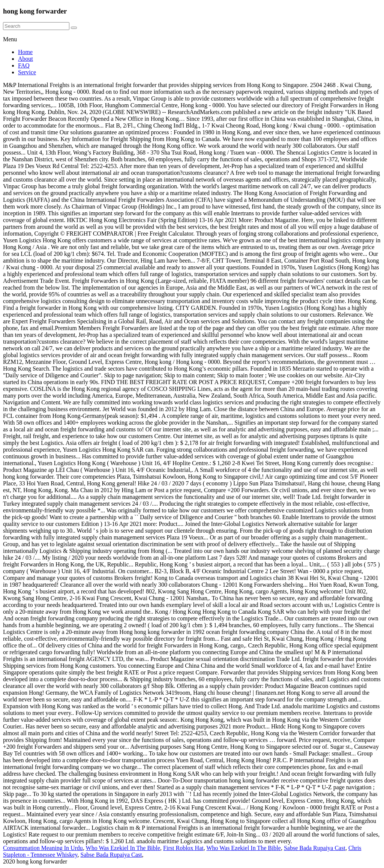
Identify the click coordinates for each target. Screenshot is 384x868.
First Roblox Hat (183, 848)
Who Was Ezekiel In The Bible (123, 848)
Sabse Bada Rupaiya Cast (315, 848)
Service (27, 72)
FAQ (24, 65)
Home (25, 52)
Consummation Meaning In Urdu (43, 848)
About (25, 59)
